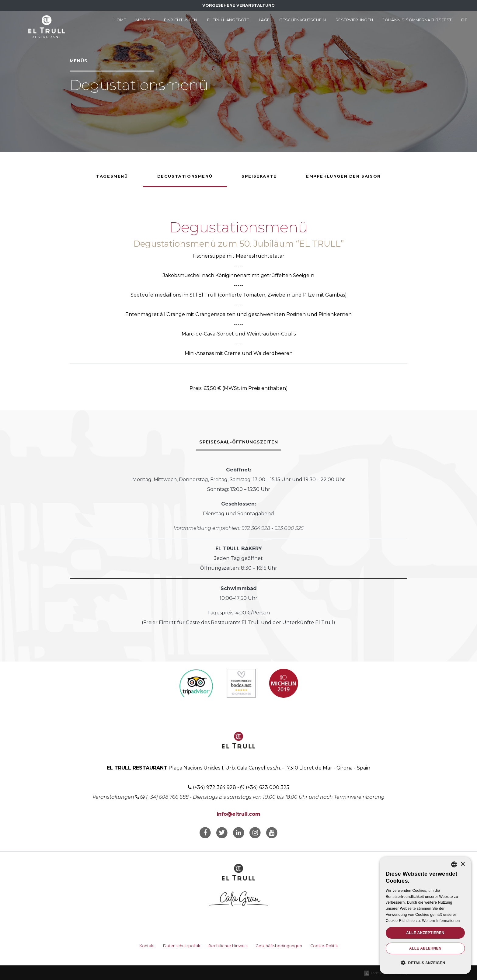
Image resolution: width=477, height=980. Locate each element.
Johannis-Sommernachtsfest (417, 20)
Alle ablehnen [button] (425, 948)
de (464, 20)
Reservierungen (354, 20)
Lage (264, 20)
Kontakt (147, 946)
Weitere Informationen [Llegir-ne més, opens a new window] (441, 921)
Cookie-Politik (324, 946)
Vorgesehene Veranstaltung (238, 5)
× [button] (463, 864)
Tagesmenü (112, 176)
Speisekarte (259, 176)
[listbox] (454, 864)
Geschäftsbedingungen (279, 946)
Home (120, 20)
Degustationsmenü (185, 176)
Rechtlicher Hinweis (228, 946)
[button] (425, 963)
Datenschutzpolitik (182, 946)
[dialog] (425, 915)
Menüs (145, 20)
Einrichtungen (181, 20)
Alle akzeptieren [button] (425, 933)
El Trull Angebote (228, 20)
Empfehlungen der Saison (343, 176)
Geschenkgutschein (302, 20)
